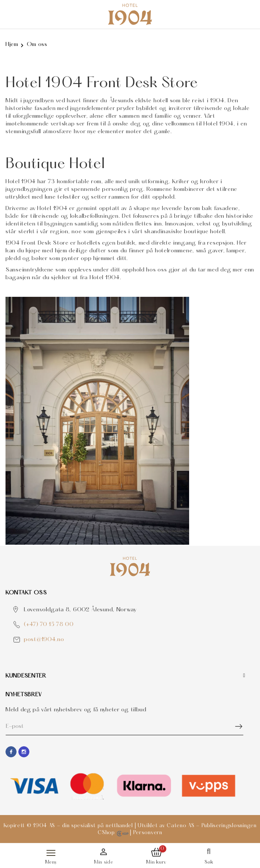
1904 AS (44, 826)
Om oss (37, 45)
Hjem (12, 45)
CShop (113, 833)
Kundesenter (26, 676)
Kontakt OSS (26, 593)
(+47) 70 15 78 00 (49, 625)
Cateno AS (180, 826)
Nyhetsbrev (24, 695)
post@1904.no (44, 640)
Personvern (148, 833)
